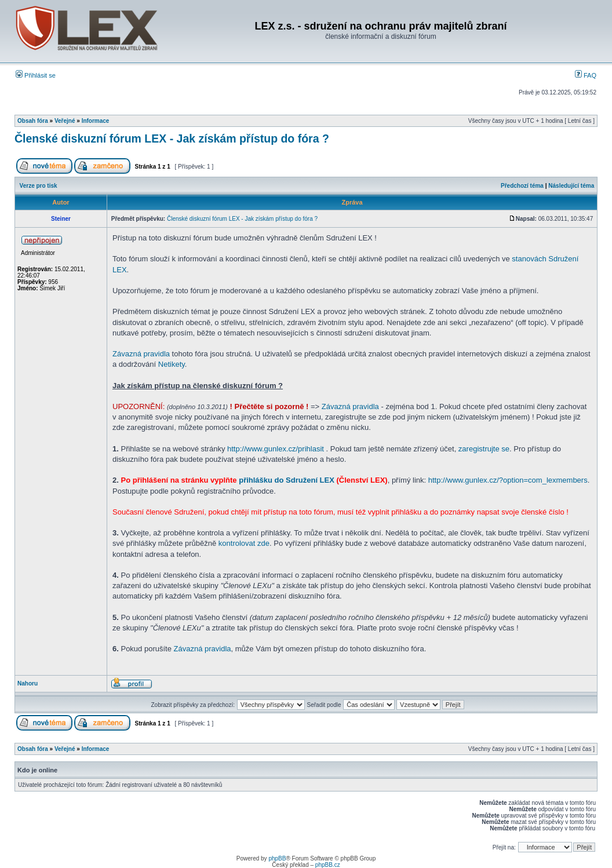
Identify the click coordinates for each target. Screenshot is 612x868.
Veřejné (65, 121)
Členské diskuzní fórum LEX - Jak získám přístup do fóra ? (172, 138)
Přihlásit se (36, 75)
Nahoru (28, 683)
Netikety (172, 364)
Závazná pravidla (141, 354)
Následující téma (571, 186)
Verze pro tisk (39, 186)
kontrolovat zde (244, 543)
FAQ (586, 75)
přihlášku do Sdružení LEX (287, 480)
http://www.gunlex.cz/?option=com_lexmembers (508, 480)
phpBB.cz (328, 865)
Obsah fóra (33, 121)
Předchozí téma (522, 186)
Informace (96, 121)
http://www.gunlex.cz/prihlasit (276, 449)
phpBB (277, 858)
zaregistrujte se (484, 449)
